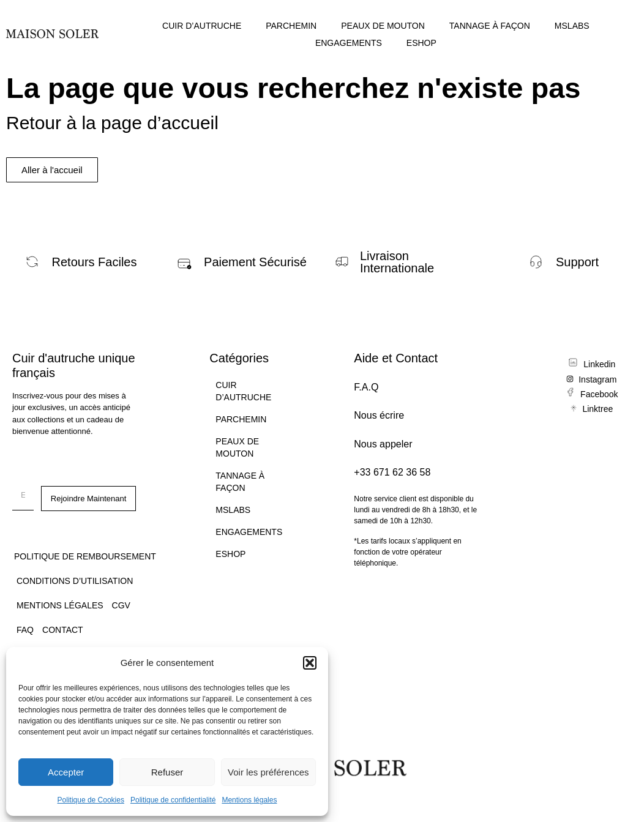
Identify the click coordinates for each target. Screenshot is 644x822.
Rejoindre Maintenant (89, 499)
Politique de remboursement (85, 556)
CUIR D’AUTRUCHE (202, 26)
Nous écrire (379, 415)
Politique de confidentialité (173, 800)
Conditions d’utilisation (75, 581)
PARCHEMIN (291, 26)
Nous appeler (383, 444)
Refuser (167, 772)
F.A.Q (366, 387)
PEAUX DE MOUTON (383, 26)
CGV (121, 605)
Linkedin (599, 364)
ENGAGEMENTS (349, 43)
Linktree (597, 409)
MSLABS (572, 26)
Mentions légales (249, 800)
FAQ (25, 630)
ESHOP (421, 43)
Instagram (597, 379)
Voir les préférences (268, 772)
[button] (310, 663)
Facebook (599, 394)
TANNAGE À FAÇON (490, 26)
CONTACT (63, 630)
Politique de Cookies (91, 800)
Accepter (66, 772)
